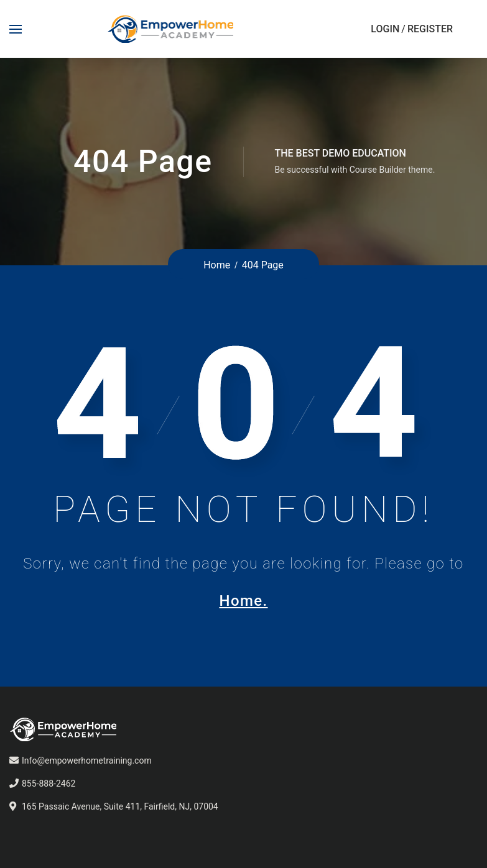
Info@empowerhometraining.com (87, 761)
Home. (243, 601)
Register (430, 29)
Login (385, 29)
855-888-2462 (49, 783)
